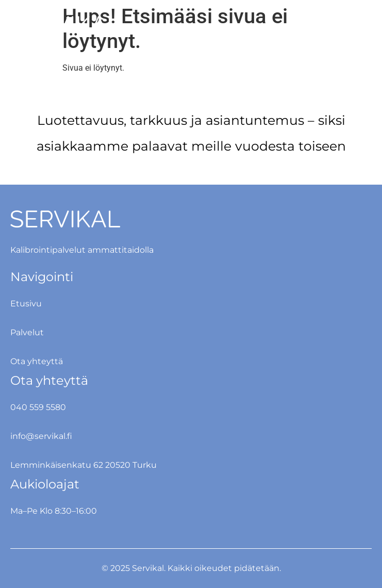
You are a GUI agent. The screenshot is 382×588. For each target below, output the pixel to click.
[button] (361, 25)
